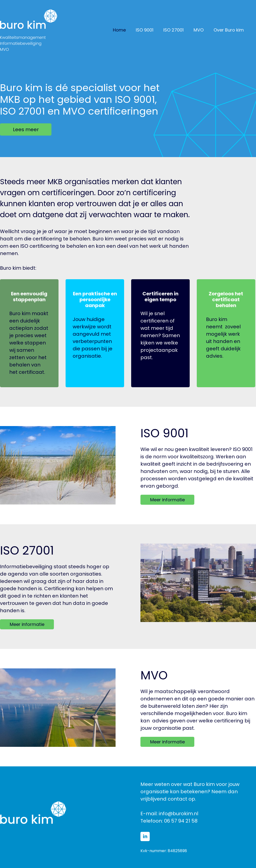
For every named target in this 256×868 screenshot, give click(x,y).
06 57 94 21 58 (181, 821)
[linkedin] (145, 836)
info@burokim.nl (178, 814)
